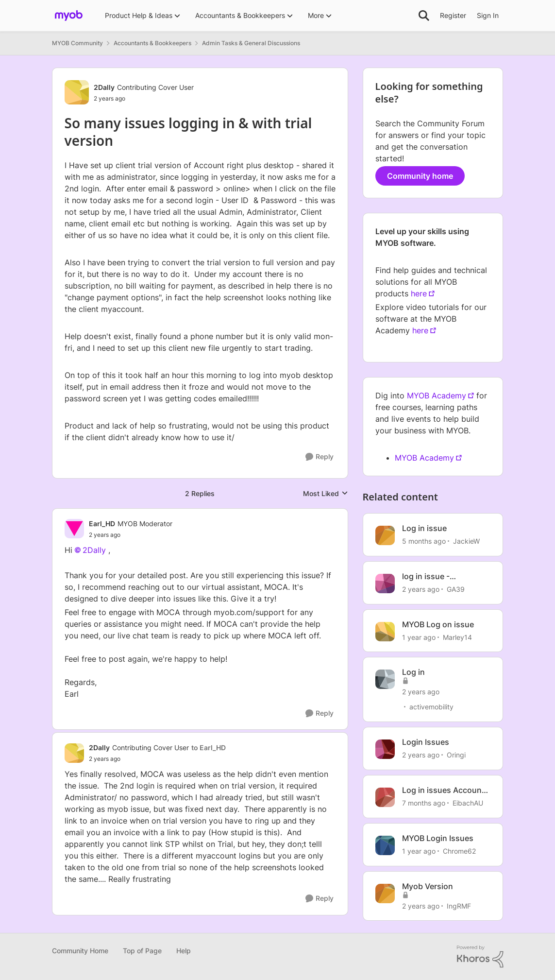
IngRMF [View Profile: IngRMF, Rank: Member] (459, 905)
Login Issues (426, 742)
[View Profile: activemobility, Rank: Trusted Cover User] (385, 679)
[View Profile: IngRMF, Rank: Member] (385, 894)
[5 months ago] (424, 541)
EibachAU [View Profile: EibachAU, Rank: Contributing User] (468, 803)
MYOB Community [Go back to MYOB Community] (77, 43)
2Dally (94, 550)
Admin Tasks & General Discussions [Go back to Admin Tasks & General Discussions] (251, 43)
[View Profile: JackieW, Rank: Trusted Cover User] (385, 535)
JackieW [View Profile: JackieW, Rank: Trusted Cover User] (466, 541)
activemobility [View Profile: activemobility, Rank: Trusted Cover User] (431, 707)
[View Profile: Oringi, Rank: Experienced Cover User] (385, 749)
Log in (413, 672)
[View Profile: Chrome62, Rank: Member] (385, 845)
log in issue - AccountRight (428, 576)
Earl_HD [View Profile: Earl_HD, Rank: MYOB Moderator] (102, 524)
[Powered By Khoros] (480, 957)
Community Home (80, 951)
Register (453, 15)
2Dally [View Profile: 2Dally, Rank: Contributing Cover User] (104, 87)
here (419, 293)
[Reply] (320, 457)
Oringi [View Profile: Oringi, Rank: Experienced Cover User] (456, 755)
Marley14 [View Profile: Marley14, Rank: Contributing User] (457, 637)
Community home (420, 176)
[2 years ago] (421, 589)
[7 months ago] (424, 803)
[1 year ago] (419, 637)
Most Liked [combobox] (326, 494)
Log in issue (424, 528)
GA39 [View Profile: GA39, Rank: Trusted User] (456, 589)
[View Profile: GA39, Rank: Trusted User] (385, 584)
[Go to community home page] (69, 16)
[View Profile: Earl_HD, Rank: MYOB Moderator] (74, 529)
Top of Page (142, 951)
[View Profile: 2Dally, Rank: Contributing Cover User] (77, 92)
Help (184, 951)
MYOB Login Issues (438, 838)
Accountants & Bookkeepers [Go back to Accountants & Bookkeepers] (152, 43)
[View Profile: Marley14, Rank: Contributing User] (385, 632)
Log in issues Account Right (443, 790)
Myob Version (428, 886)
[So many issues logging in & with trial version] (131, 535)
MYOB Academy (437, 395)
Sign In (488, 15)
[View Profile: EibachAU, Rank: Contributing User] (385, 797)
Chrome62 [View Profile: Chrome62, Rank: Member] (459, 851)
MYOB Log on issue (438, 624)
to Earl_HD (209, 748)
